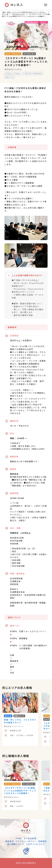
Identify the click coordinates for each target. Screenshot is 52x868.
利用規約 (43, 841)
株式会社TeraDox (13, 69)
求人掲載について (16, 844)
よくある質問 (30, 838)
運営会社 (9, 841)
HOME (19, 838)
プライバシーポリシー (26, 841)
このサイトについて (35, 844)
